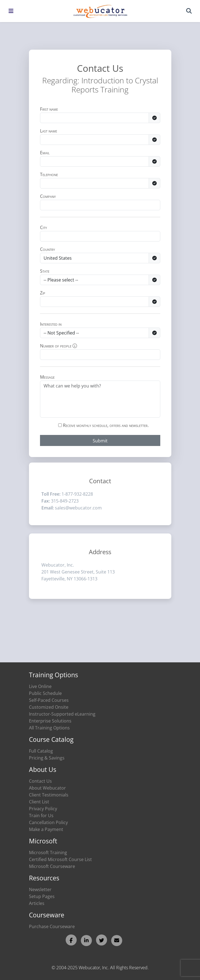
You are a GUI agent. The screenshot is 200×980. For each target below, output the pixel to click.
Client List (39, 802)
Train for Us (41, 816)
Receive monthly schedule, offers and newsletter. (103, 425)
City (43, 227)
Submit (100, 441)
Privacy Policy (43, 809)
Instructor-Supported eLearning (62, 714)
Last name (49, 131)
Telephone (49, 174)
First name (49, 109)
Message (47, 377)
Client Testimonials (49, 795)
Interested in (51, 324)
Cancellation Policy (48, 822)
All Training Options (49, 728)
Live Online (40, 686)
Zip (43, 293)
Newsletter (40, 889)
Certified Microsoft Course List (60, 859)
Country (47, 249)
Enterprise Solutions (50, 721)
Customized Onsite (49, 707)
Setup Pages (42, 896)
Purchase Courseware (52, 926)
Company (48, 196)
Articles (37, 903)
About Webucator (47, 788)
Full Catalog (41, 751)
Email (45, 153)
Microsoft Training (48, 852)
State (45, 271)
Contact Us (40, 781)
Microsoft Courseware (52, 866)
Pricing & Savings (47, 758)
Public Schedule (45, 693)
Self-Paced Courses (49, 700)
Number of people (58, 346)
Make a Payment (46, 829)
